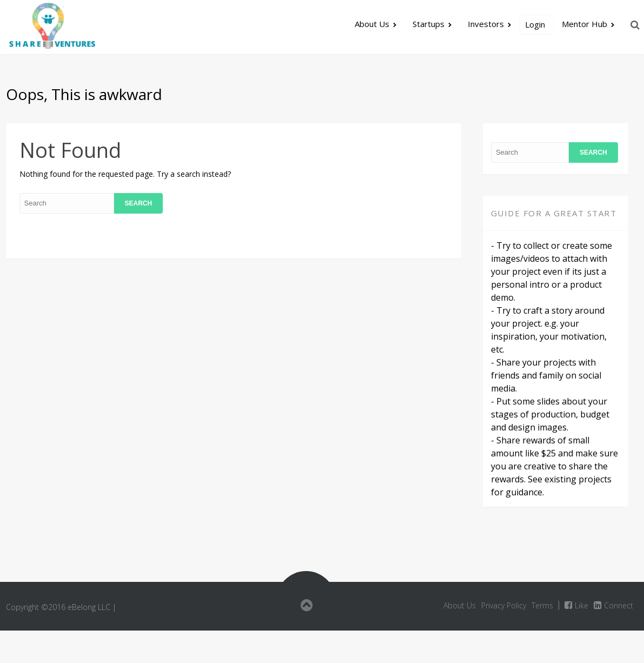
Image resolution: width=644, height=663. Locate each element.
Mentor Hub (585, 24)
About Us (372, 24)
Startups (429, 24)
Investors (486, 24)
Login (535, 24)
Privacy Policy (504, 605)
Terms (542, 605)
